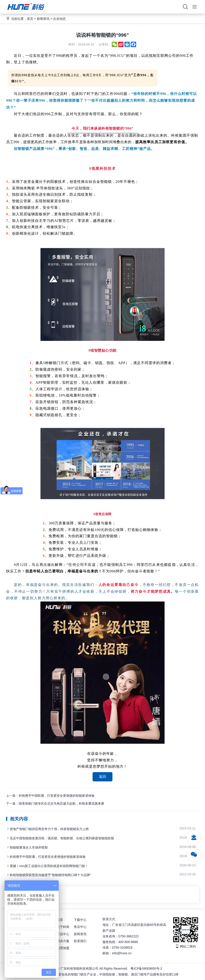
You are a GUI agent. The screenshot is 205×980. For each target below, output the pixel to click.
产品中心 (63, 934)
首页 (30, 19)
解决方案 (63, 941)
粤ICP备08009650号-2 (146, 969)
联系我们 (80, 941)
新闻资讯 (43, 19)
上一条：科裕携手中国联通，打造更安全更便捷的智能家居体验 (50, 796)
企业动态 (59, 19)
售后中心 (80, 927)
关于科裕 (63, 927)
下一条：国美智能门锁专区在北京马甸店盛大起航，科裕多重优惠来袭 (55, 803)
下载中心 (80, 920)
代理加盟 (63, 948)
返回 (102, 777)
